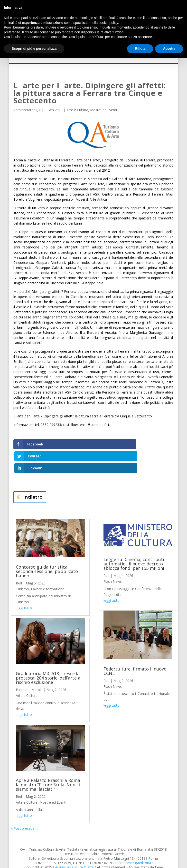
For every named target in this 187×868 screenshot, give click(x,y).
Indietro (33, 473)
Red (19, 559)
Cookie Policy (106, 859)
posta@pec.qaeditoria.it (135, 839)
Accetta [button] (169, 49)
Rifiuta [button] (140, 49)
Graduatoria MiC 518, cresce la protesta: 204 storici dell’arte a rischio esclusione (48, 654)
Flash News (113, 557)
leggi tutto (24, 584)
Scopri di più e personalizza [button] (34, 49)
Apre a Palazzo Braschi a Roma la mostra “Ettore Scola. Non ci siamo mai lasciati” (48, 761)
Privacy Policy (81, 859)
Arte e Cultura (77, 110)
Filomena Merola (29, 666)
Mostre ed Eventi (103, 110)
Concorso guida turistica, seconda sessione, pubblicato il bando (49, 547)
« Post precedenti (25, 804)
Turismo (22, 565)
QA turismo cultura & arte (73, 843)
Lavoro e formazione (48, 565)
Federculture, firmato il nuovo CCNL (135, 647)
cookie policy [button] (108, 23)
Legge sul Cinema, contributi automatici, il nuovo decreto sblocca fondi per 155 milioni (134, 540)
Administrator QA (27, 110)
